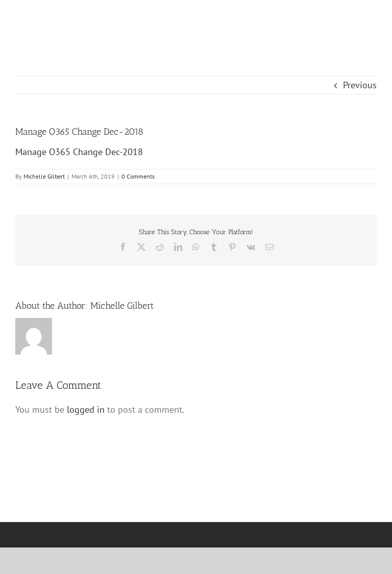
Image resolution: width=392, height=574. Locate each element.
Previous (360, 85)
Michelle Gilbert (44, 176)
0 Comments (138, 176)
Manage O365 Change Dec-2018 (79, 152)
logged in (86, 409)
